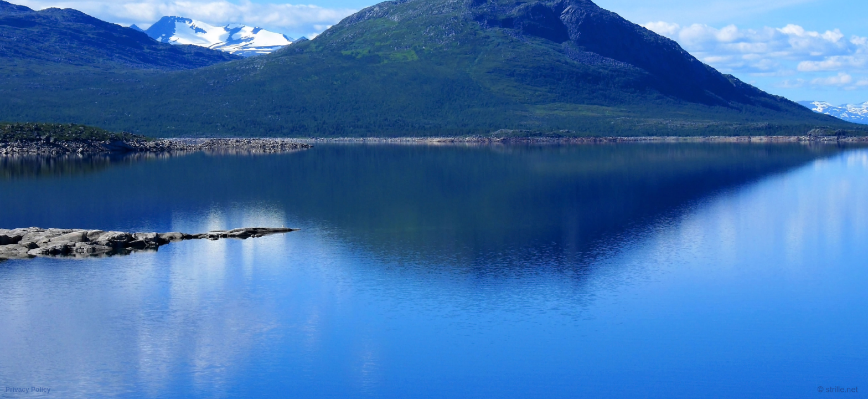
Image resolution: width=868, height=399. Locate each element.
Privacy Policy (28, 390)
